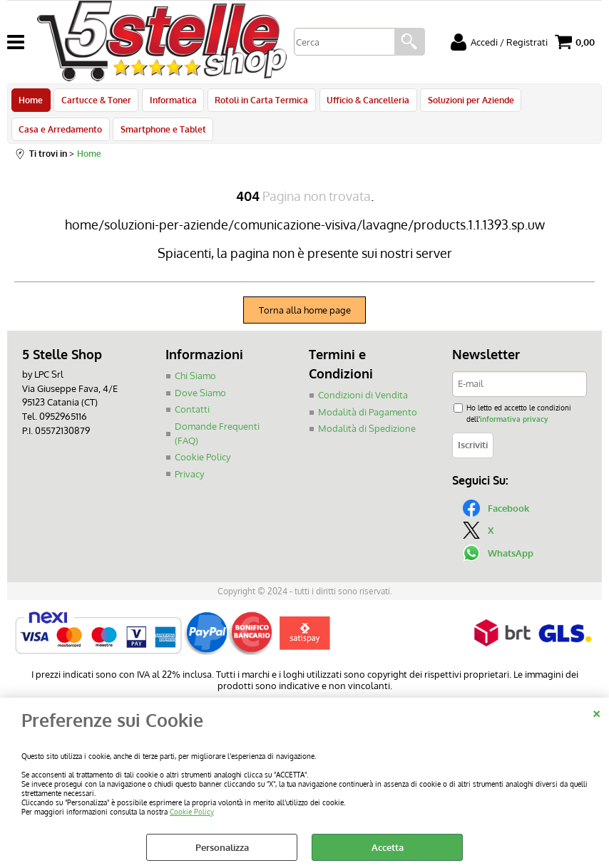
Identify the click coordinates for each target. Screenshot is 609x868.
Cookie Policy (192, 811)
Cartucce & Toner (95, 102)
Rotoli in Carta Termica (258, 102)
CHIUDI (597, 712)
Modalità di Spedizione (367, 437)
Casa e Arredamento (60, 135)
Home (31, 102)
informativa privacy (514, 427)
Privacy (189, 482)
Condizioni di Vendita (363, 403)
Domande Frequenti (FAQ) (217, 441)
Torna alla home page (305, 319)
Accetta (388, 847)
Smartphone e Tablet (162, 135)
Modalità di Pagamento (368, 420)
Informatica (170, 102)
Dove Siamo (200, 401)
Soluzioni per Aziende (465, 102)
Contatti (192, 418)
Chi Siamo (195, 384)
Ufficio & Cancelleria (363, 102)
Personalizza (222, 847)
